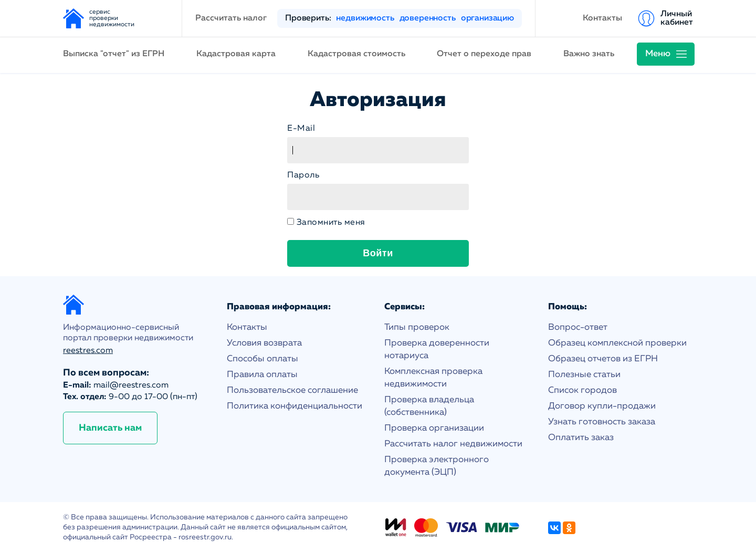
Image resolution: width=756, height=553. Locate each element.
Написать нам (110, 428)
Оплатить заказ (581, 438)
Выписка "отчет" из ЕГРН (114, 54)
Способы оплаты (262, 359)
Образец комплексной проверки (617, 343)
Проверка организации (434, 428)
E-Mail (301, 129)
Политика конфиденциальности (295, 406)
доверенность (428, 18)
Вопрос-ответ (578, 327)
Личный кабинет (677, 18)
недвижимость (365, 18)
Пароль (303, 175)
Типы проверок (417, 327)
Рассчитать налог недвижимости (453, 444)
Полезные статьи (584, 375)
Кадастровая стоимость (356, 54)
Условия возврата (264, 343)
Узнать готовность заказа (602, 422)
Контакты (602, 18)
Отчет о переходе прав (484, 54)
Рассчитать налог (231, 18)
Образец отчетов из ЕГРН (603, 359)
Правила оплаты (262, 375)
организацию (487, 18)
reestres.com (88, 351)
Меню (658, 54)
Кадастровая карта (236, 54)
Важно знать (589, 54)
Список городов (582, 390)
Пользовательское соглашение (292, 390)
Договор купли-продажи (602, 406)
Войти (378, 253)
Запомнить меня (331, 223)
